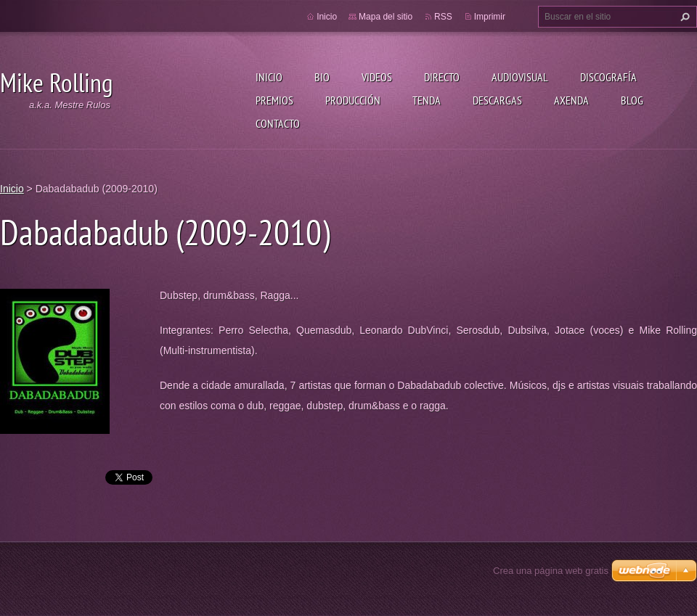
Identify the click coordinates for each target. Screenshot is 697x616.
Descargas (497, 100)
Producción (353, 100)
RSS (443, 17)
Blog (632, 100)
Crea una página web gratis (551, 571)
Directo (442, 77)
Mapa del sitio (386, 17)
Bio (322, 77)
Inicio (269, 77)
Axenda (571, 100)
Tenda (427, 100)
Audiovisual (520, 77)
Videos (377, 77)
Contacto (278, 123)
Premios (274, 100)
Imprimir (490, 17)
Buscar (683, 17)
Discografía (608, 77)
